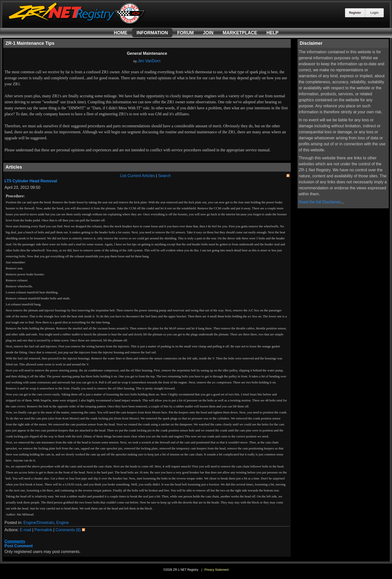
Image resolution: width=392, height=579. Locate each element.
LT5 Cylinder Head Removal (31, 181)
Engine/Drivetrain (39, 523)
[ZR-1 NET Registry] (77, 23)
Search (164, 176)
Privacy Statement (216, 570)
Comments (15, 541)
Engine (62, 523)
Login (374, 13)
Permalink (43, 530)
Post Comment (19, 546)
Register (355, 13)
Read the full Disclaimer (320, 202)
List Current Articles (138, 176)
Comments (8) (68, 530)
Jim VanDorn (149, 61)
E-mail (25, 530)
